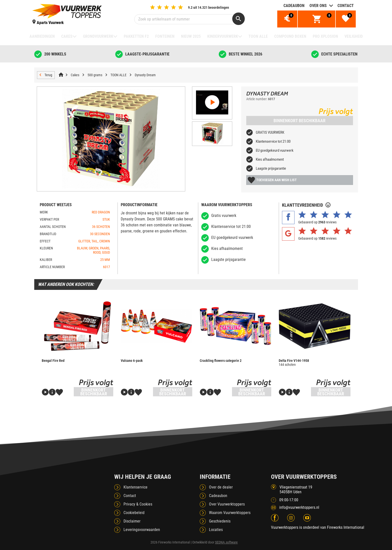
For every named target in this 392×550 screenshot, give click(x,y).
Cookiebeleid (134, 513)
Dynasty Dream (145, 75)
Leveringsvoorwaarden (142, 530)
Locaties (216, 530)
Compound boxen (290, 36)
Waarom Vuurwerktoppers (230, 513)
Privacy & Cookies (138, 504)
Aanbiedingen (42, 36)
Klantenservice (135, 487)
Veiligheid (354, 36)
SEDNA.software (226, 542)
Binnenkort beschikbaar (299, 121)
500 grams (95, 75)
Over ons (318, 6)
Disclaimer (132, 521)
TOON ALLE (258, 36)
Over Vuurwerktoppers (227, 504)
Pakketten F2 (136, 36)
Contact (346, 6)
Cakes (67, 36)
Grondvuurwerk (98, 36)
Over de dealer (221, 487)
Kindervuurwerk (223, 36)
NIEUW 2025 (191, 36)
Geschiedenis (220, 521)
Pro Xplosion (325, 36)
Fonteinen (165, 36)
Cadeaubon (294, 6)
